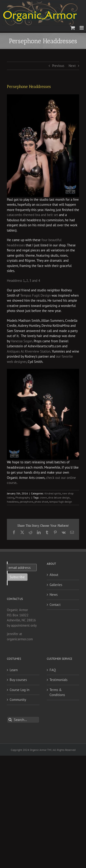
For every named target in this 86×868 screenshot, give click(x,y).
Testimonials (58, 680)
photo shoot (41, 502)
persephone (26, 502)
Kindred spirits (53, 493)
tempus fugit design (61, 502)
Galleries (56, 585)
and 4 (36, 281)
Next (72, 66)
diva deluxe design (59, 497)
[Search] (10, 720)
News (54, 595)
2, (27, 281)
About (54, 575)
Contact (55, 605)
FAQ (53, 670)
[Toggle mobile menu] (82, 28)
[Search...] (23, 720)
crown (43, 497)
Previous (58, 66)
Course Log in (19, 690)
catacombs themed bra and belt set (32, 215)
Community (18, 700)
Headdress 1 (16, 281)
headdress (13, 502)
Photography (23, 497)
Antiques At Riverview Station (29, 351)
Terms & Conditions (57, 692)
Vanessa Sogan (22, 341)
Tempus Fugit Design (35, 295)
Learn (14, 670)
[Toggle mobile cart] (73, 28)
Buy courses (18, 680)
